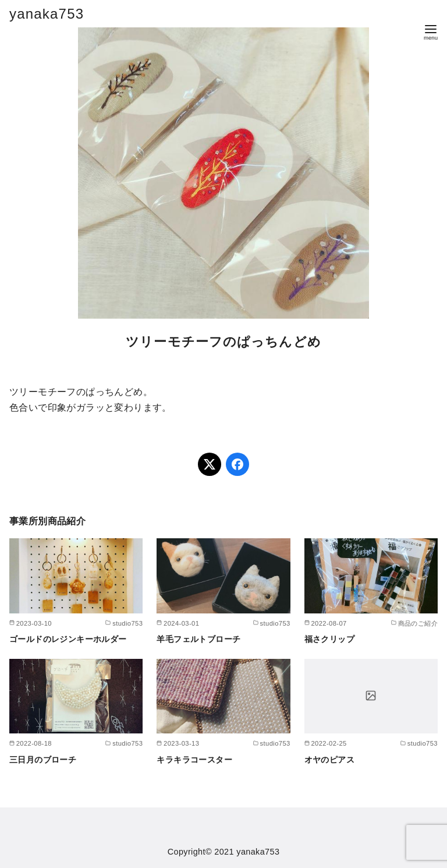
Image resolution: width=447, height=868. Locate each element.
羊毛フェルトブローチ (198, 639)
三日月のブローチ (43, 760)
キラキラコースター (194, 760)
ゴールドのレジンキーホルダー (68, 639)
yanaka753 (47, 14)
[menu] (431, 31)
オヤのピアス (329, 760)
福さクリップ (329, 639)
